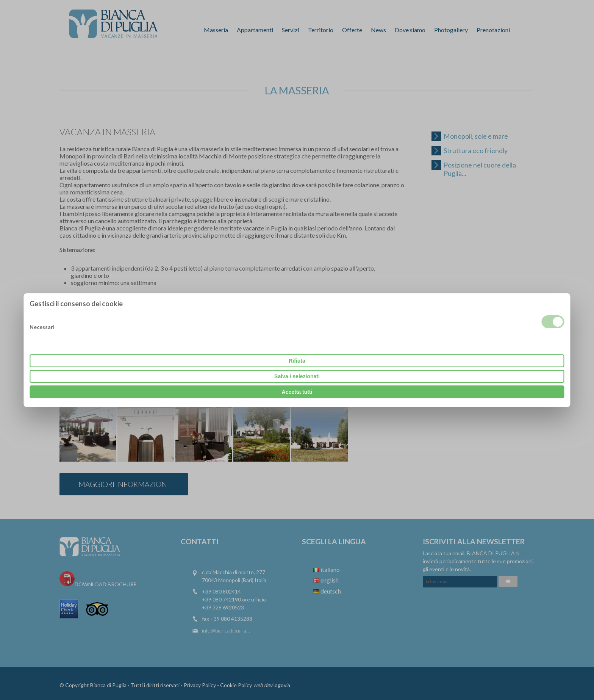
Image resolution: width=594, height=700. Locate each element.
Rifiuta (297, 361)
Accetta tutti (297, 392)
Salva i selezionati (297, 376)
